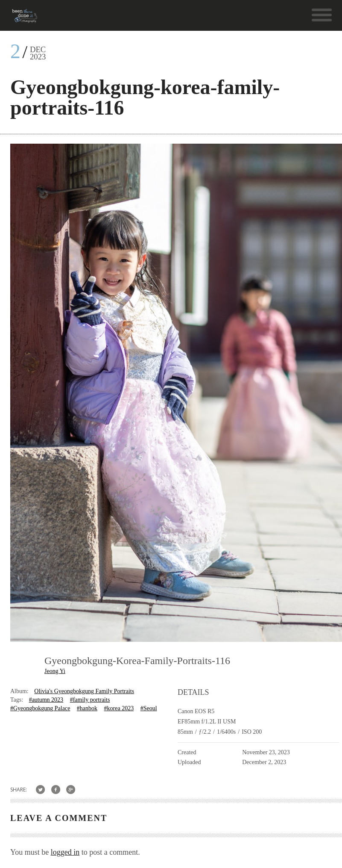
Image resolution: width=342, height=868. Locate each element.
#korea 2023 (119, 708)
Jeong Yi (55, 671)
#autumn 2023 (46, 700)
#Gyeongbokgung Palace (40, 708)
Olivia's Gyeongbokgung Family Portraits (84, 691)
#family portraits (90, 700)
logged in (65, 852)
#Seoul (149, 708)
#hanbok (87, 708)
